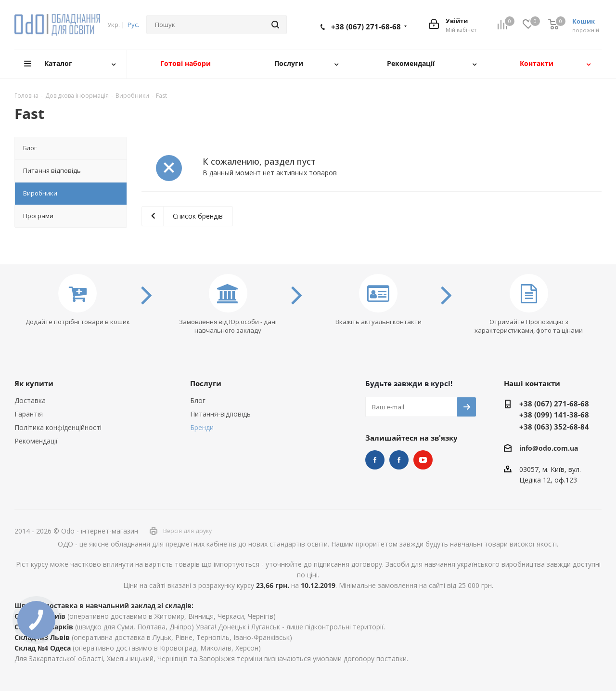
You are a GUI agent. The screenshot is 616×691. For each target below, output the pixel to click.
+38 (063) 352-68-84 (554, 427)
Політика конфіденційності (58, 427)
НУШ (399, 460)
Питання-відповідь (220, 414)
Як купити (34, 383)
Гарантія (29, 414)
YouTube (423, 460)
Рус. (133, 25)
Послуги (206, 383)
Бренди (202, 427)
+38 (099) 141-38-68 (554, 415)
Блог (198, 400)
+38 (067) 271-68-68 (366, 26)
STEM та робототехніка (375, 460)
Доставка (30, 400)
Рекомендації (36, 441)
